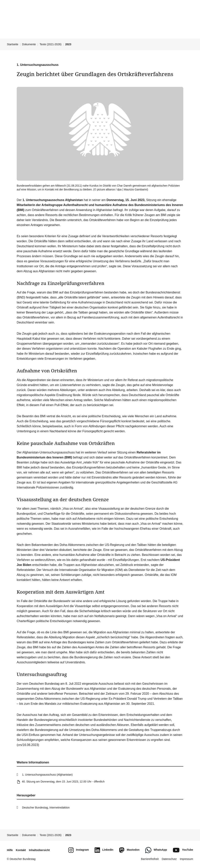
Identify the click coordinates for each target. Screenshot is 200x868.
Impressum (186, 859)
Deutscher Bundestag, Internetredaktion (46, 808)
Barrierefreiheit (150, 859)
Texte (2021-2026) (51, 44)
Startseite (13, 44)
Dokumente (29, 44)
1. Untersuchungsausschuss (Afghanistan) (47, 775)
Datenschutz (169, 859)
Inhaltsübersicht (39, 850)
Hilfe (10, 850)
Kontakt (21, 850)
